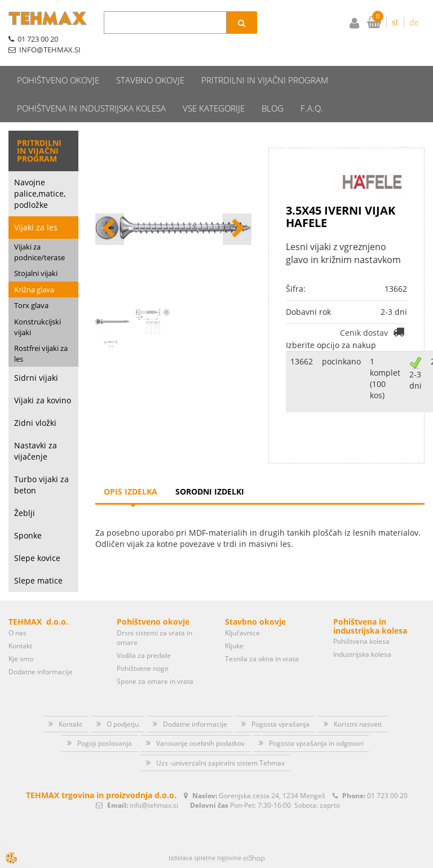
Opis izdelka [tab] (131, 491)
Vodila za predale (144, 655)
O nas (17, 633)
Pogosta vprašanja (280, 724)
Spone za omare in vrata (155, 681)
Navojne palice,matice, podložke (40, 193)
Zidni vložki (35, 423)
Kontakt (20, 646)
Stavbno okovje (150, 80)
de (414, 22)
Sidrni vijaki (36, 378)
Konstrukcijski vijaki (37, 327)
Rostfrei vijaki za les (41, 353)
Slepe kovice (37, 558)
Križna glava (34, 290)
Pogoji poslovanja (105, 743)
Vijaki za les (36, 227)
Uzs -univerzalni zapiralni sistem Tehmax (220, 763)
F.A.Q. (312, 108)
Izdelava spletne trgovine (205, 858)
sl (395, 22)
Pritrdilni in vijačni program (265, 80)
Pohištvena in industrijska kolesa (91, 108)
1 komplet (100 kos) (385, 378)
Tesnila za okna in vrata (262, 659)
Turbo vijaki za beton (41, 485)
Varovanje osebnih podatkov (200, 743)
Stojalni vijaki (36, 273)
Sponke (28, 535)
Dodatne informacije (41, 672)
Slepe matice (38, 580)
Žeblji (25, 513)
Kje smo (21, 659)
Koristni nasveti (358, 724)
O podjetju (123, 724)
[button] (237, 229)
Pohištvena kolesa (361, 641)
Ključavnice (242, 633)
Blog (273, 108)
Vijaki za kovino (43, 400)
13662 (302, 361)
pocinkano (341, 361)
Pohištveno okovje (58, 80)
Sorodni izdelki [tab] (210, 491)
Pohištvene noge (143, 668)
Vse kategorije (214, 108)
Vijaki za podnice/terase (39, 252)
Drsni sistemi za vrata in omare (154, 638)
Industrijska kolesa (362, 654)
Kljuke (234, 646)
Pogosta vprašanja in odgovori (316, 743)
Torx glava (31, 305)
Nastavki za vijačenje (36, 451)
